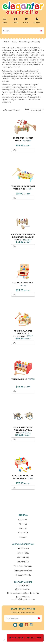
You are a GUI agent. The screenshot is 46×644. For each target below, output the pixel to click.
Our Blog (23, 528)
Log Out (23, 537)
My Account (23, 519)
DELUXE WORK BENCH (22, 283)
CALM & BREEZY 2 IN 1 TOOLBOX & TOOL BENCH (23, 430)
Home (6, 42)
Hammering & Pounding (29, 42)
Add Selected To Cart (25, 638)
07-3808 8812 (24, 586)
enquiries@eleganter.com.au (23, 599)
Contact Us (23, 533)
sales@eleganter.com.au (29, 593)
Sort (26, 109)
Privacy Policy (23, 553)
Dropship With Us (23, 575)
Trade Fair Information (23, 566)
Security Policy (23, 562)
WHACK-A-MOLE (19, 379)
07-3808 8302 (24, 589)
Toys (14, 42)
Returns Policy (23, 557)
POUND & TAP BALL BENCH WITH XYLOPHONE (23, 334)
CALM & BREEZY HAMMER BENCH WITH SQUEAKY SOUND (23, 237)
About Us (23, 524)
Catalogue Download (23, 571)
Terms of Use (23, 548)
